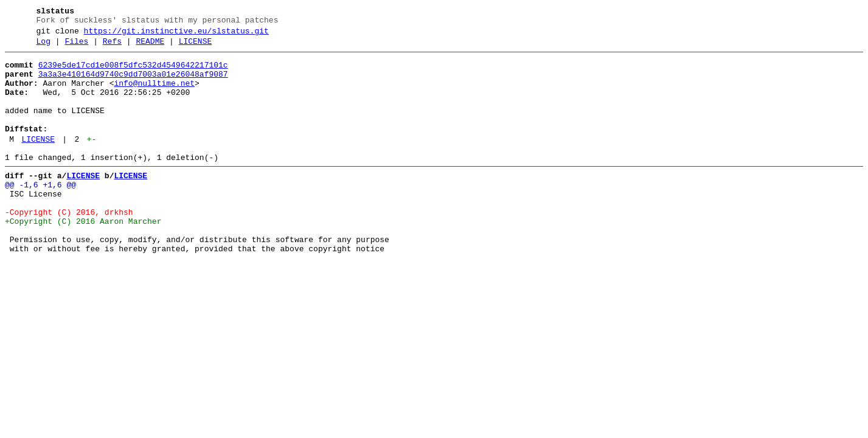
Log (43, 47)
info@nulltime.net (154, 94)
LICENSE (196, 47)
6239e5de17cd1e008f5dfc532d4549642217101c (133, 72)
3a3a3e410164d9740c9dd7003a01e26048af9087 (133, 83)
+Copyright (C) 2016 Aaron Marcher (83, 256)
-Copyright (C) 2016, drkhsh (69, 245)
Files (76, 47)
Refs (112, 47)
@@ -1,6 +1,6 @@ (40, 212)
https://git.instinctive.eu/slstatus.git (176, 35)
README (150, 47)
